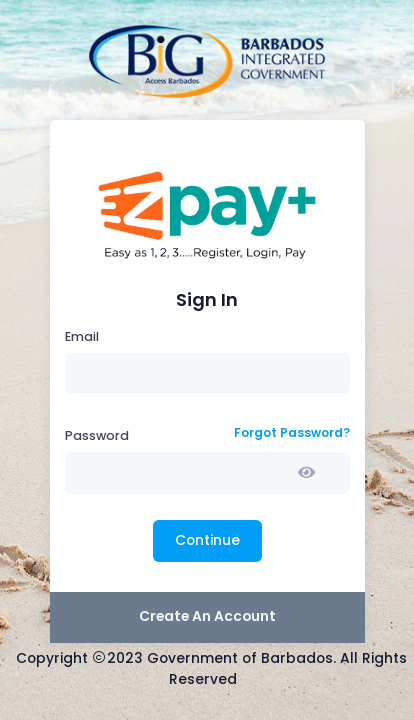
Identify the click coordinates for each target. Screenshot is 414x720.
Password (97, 435)
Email (82, 336)
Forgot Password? (292, 432)
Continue (207, 540)
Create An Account (207, 616)
